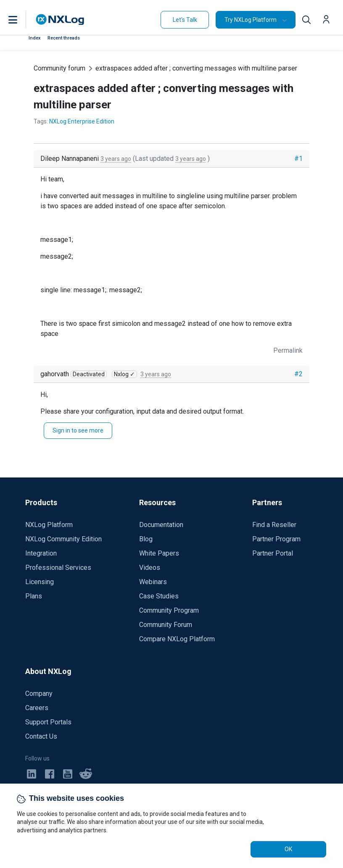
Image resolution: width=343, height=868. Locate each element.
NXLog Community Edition (63, 539)
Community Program (169, 610)
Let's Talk (185, 20)
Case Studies (159, 596)
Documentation (161, 525)
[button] (21, 20)
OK (288, 849)
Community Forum (166, 625)
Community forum (59, 68)
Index (35, 38)
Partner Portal (273, 553)
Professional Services (58, 568)
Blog (146, 539)
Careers (37, 708)
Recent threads (64, 38)
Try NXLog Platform (251, 20)
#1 (298, 159)
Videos (150, 568)
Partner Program (276, 539)
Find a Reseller (274, 525)
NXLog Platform (49, 525)
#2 (298, 374)
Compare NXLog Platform (177, 639)
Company (39, 694)
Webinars (153, 582)
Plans (34, 596)
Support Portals (48, 722)
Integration (41, 553)
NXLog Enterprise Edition (82, 121)
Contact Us (41, 736)
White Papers (159, 553)
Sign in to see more (78, 430)
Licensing (40, 582)
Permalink (288, 350)
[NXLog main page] (60, 20)
